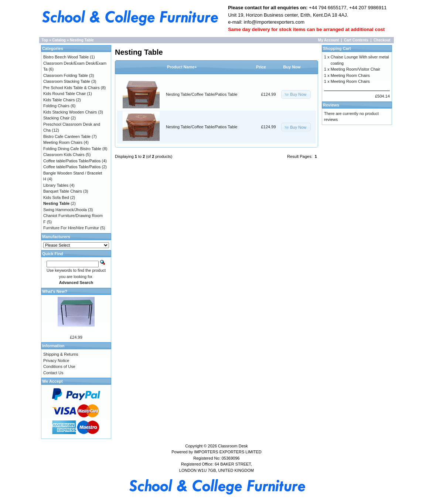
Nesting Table (82, 40)
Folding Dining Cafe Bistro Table (72, 149)
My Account (328, 40)
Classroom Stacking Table (67, 81)
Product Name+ (182, 67)
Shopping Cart (337, 48)
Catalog (59, 40)
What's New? (55, 291)
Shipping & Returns (61, 354)
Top (45, 40)
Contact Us (53, 373)
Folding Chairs (56, 106)
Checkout (382, 40)
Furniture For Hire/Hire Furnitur (71, 228)
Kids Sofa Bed (56, 197)
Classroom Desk (233, 446)
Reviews (331, 105)
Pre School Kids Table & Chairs (71, 88)
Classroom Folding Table (66, 75)
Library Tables (56, 185)
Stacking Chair (57, 118)
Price (261, 67)
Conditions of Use (59, 366)
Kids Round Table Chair (64, 94)
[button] (296, 94)
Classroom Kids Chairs (64, 155)
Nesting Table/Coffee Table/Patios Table (202, 94)
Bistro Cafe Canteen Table (67, 136)
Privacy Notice (56, 361)
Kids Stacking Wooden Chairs (70, 112)
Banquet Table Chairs (63, 191)
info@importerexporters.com (273, 22)
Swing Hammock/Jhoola (65, 210)
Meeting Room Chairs (63, 142)
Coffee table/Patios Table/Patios (72, 161)
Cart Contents (356, 40)
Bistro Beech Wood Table (66, 57)
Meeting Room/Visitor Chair (355, 69)
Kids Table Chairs (59, 100)
